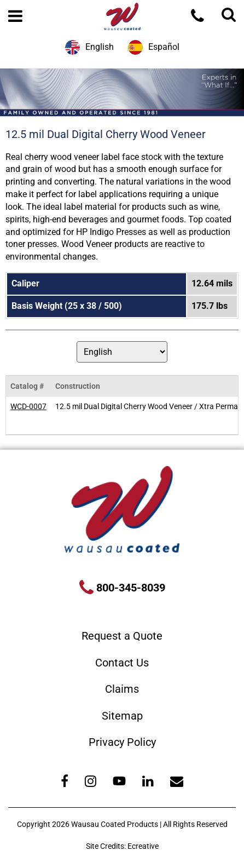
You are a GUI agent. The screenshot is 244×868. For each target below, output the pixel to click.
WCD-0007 (28, 406)
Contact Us (122, 663)
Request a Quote (122, 636)
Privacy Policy (122, 742)
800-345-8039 (129, 588)
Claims (122, 689)
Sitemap (122, 716)
